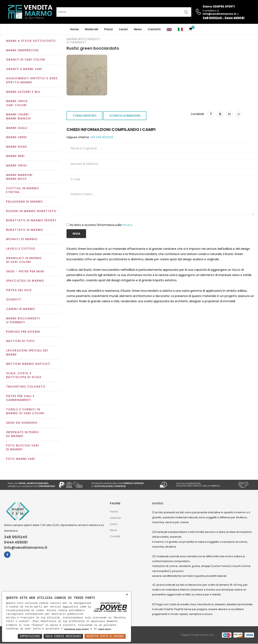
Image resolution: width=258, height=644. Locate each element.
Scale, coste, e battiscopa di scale (24, 376)
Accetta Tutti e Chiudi (105, 636)
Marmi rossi (17, 147)
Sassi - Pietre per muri (25, 272)
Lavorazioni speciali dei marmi (27, 353)
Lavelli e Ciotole (21, 249)
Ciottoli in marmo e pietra (22, 191)
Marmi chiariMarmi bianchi (18, 117)
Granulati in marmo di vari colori (24, 260)
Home (74, 29)
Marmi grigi (17, 166)
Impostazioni (30, 636)
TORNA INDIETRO (85, 116)
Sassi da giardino (22, 423)
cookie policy (105, 629)
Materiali (92, 29)
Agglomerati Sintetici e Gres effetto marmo (32, 81)
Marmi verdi (16, 138)
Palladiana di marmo (24, 202)
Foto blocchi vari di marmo (22, 448)
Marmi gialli (17, 128)
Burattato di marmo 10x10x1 (31, 221)
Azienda (115, 518)
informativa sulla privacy (77, 629)
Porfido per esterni (23, 332)
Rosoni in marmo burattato (31, 211)
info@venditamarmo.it (26, 548)
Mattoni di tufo (20, 342)
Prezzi (109, 29)
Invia (76, 234)
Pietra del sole (19, 291)
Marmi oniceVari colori (17, 104)
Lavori (123, 29)
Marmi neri (15, 157)
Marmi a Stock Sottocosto (31, 41)
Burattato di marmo (25, 230)
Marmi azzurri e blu (23, 92)
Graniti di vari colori (26, 60)
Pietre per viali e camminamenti (20, 398)
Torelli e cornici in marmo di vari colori (25, 412)
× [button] (127, 595)
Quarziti (14, 300)
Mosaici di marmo (22, 240)
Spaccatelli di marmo (25, 281)
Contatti (154, 29)
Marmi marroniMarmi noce (19, 177)
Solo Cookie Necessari (63, 636)
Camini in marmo (21, 309)
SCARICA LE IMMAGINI (125, 116)
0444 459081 (234, 18)
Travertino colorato (26, 387)
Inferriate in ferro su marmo (22, 435)
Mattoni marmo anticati (28, 364)
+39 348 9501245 (101, 138)
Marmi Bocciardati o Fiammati (23, 321)
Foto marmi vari (21, 459)
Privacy (127, 225)
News (138, 29)
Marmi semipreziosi (22, 51)
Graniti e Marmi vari (24, 69)
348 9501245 (212, 18)
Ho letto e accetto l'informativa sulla (101, 225)
